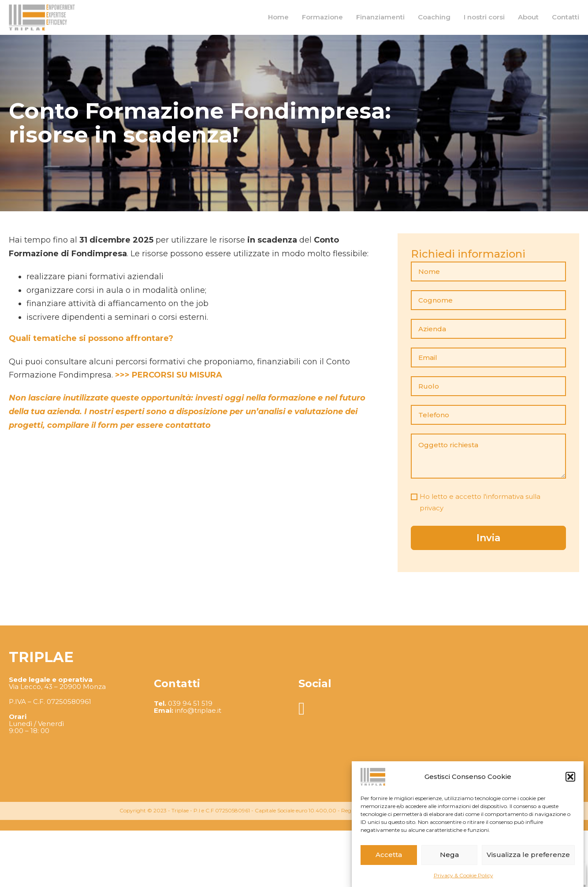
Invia (488, 538)
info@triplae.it (198, 779)
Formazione (322, 17)
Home (278, 17)
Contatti (566, 17)
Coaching (434, 17)
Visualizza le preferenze (528, 855)
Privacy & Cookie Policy (463, 875)
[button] (570, 777)
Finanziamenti (380, 17)
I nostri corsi (484, 17)
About (528, 17)
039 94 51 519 (190, 772)
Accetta (389, 855)
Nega (449, 855)
